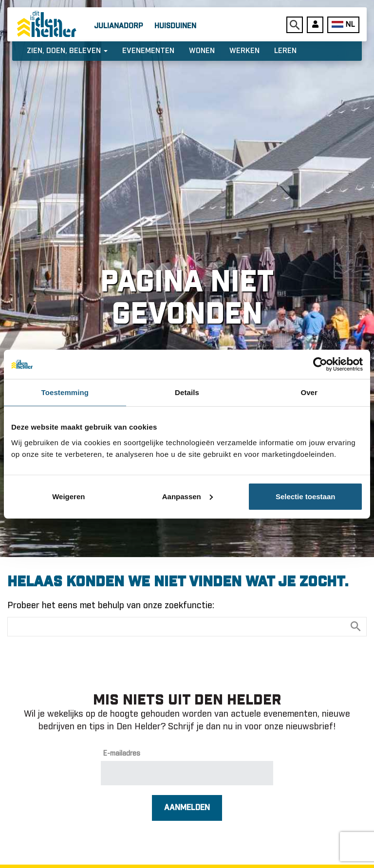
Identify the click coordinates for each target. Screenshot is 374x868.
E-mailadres (122, 754)
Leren (285, 51)
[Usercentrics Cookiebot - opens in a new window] (320, 364)
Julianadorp (118, 26)
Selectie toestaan (306, 496)
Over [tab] (309, 392)
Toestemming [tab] (65, 392)
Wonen (202, 51)
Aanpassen (187, 496)
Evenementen (148, 51)
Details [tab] (187, 392)
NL (343, 25)
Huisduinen (175, 26)
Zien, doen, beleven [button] (67, 51)
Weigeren (68, 496)
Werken (244, 51)
